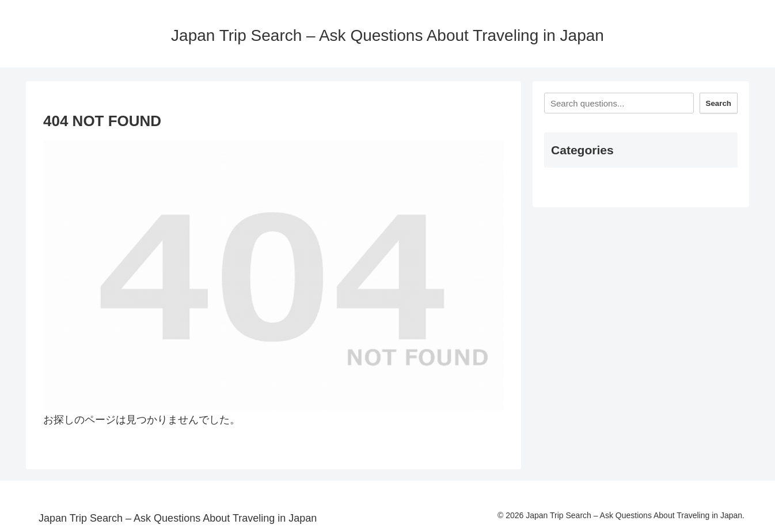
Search (719, 103)
